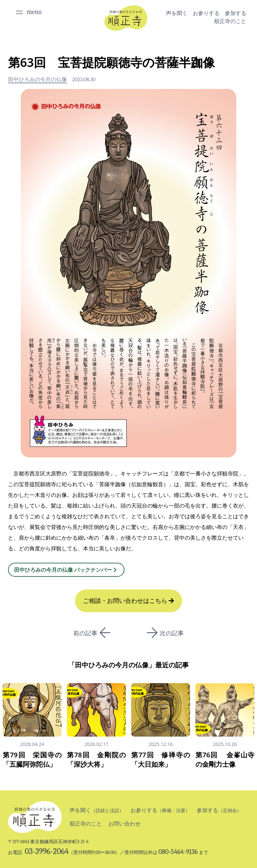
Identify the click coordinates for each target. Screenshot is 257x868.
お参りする (206, 13)
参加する (236, 13)
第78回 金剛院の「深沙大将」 (96, 759)
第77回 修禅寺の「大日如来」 (161, 759)
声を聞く (177, 13)
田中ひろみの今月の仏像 (37, 80)
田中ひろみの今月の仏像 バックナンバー (66, 570)
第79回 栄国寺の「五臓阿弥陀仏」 (32, 759)
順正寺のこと (230, 21)
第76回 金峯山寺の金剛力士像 (225, 759)
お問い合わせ (124, 824)
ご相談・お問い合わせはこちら (129, 601)
